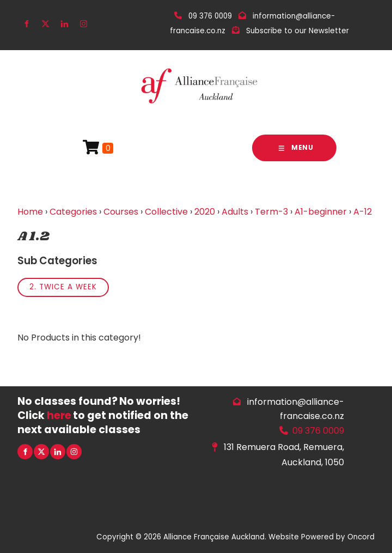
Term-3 (271, 212)
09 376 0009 (318, 431)
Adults (235, 212)
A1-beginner (321, 212)
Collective (166, 212)
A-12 (363, 212)
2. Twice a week (63, 287)
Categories (73, 212)
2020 (205, 212)
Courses (121, 212)
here (59, 415)
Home (30, 212)
